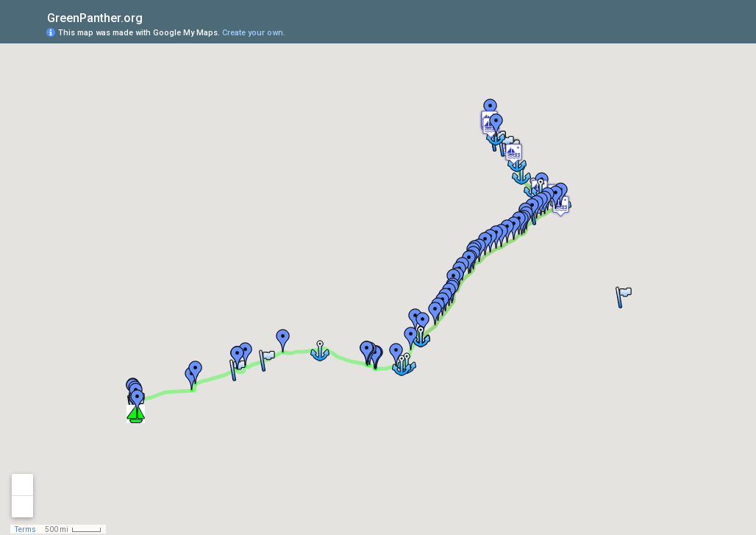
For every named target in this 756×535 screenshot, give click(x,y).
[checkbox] (154, 17)
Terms (25, 529)
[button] (514, 154)
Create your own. (254, 33)
